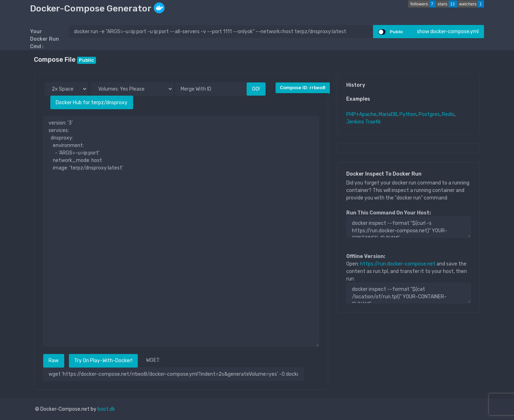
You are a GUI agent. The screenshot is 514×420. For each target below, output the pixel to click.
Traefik (373, 122)
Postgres (429, 114)
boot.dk (106, 409)
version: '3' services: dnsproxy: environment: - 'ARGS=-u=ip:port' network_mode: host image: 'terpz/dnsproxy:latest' (181, 232)
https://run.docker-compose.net (398, 264)
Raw (54, 361)
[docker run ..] (221, 32)
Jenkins (355, 122)
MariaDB (388, 114)
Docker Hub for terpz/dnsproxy (92, 103)
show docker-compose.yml (448, 32)
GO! (256, 89)
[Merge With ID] (211, 89)
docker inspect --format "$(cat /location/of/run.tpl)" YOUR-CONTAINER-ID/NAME (409, 293)
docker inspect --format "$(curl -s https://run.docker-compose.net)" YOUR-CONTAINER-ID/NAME (409, 227)
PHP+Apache (361, 114)
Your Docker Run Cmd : (44, 39)
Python (408, 114)
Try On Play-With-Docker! (103, 361)
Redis (448, 114)
